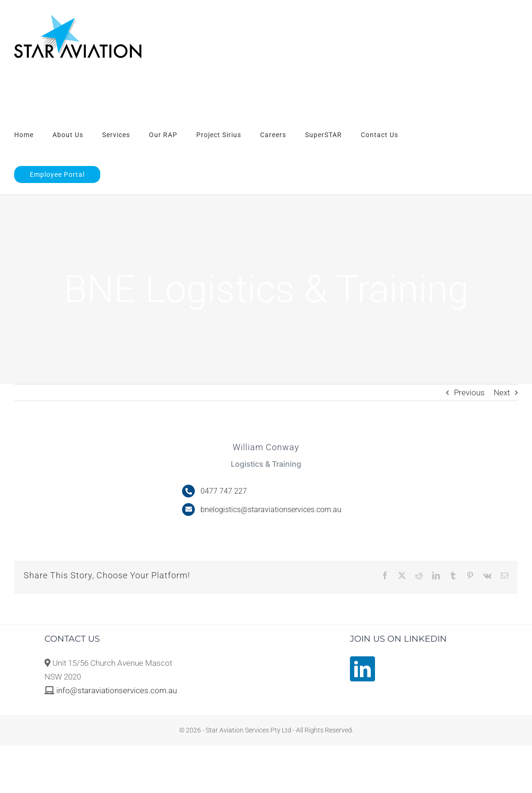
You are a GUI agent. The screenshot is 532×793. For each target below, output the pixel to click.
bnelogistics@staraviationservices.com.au (271, 510)
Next (502, 392)
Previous (469, 392)
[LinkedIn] (362, 669)
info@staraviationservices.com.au (117, 690)
